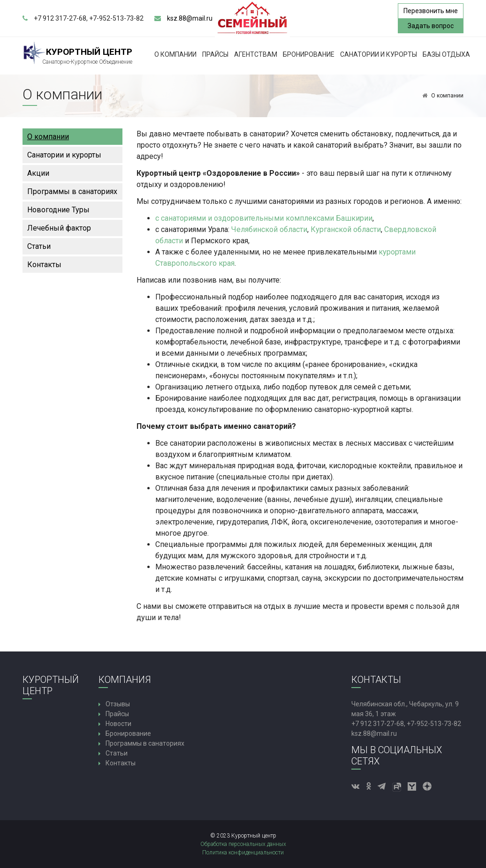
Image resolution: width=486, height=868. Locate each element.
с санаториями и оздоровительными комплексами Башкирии (264, 218)
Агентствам (256, 54)
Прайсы (215, 54)
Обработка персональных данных (243, 844)
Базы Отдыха (446, 54)
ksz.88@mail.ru (190, 18)
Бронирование (309, 54)
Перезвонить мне (431, 11)
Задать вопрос (431, 26)
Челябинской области (269, 229)
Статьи (39, 246)
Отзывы (118, 704)
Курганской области (346, 229)
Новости (118, 724)
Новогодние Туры (58, 210)
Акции (38, 173)
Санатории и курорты (379, 54)
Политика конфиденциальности (243, 853)
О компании (175, 54)
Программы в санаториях (72, 191)
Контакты (44, 265)
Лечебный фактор (59, 228)
